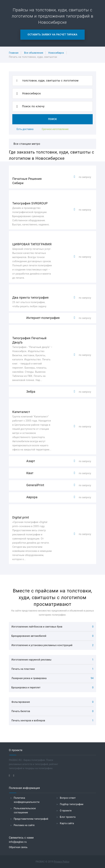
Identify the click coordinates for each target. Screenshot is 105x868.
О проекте (66, 811)
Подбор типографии (72, 804)
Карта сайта (67, 823)
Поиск (52, 119)
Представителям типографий (31, 819)
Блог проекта (68, 817)
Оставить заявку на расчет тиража (52, 35)
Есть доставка (25, 129)
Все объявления (34, 53)
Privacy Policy (62, 862)
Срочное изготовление (55, 129)
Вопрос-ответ (68, 798)
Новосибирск (56, 53)
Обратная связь (18, 847)
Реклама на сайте (24, 825)
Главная (14, 53)
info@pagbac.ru (18, 842)
